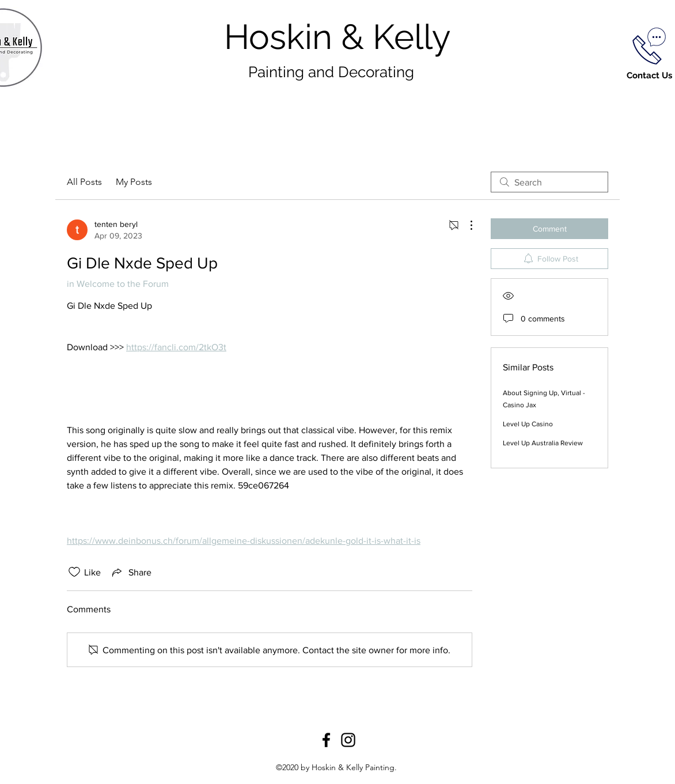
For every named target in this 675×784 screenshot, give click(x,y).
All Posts (84, 182)
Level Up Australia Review (543, 443)
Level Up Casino (528, 424)
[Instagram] (348, 740)
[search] (549, 182)
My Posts (134, 182)
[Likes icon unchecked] (74, 572)
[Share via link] (131, 572)
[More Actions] (465, 225)
